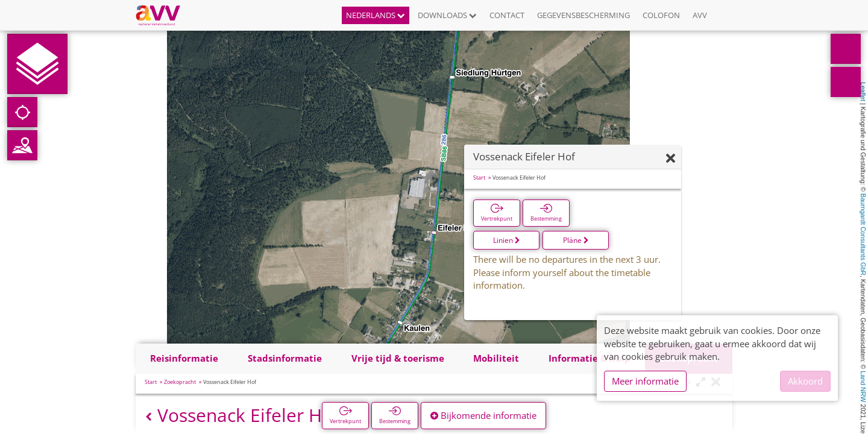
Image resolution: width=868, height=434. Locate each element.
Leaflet (863, 92)
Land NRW (863, 386)
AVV (700, 15)
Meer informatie (645, 381)
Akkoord (805, 381)
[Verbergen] (671, 159)
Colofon (661, 15)
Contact (507, 15)
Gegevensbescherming (583, 15)
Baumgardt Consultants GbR (863, 234)
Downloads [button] (447, 15)
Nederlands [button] (376, 15)
